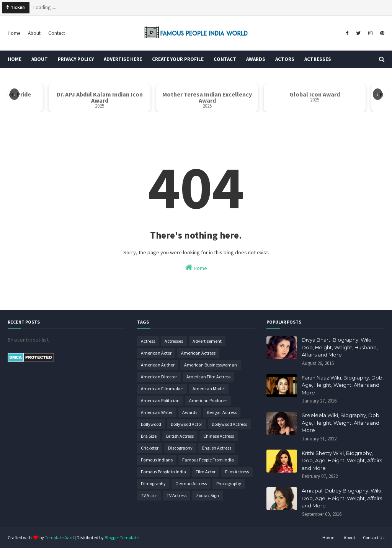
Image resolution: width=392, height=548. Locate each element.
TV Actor (149, 495)
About (34, 33)
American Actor (156, 353)
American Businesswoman (211, 365)
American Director (159, 377)
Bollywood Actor (186, 424)
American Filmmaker (162, 389)
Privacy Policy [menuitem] (76, 59)
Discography (180, 448)
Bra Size (149, 436)
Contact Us (374, 537)
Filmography (153, 483)
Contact (57, 33)
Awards (190, 412)
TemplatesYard (59, 537)
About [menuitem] (40, 59)
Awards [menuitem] (256, 59)
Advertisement (207, 341)
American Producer (208, 400)
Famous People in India (163, 472)
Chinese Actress (219, 436)
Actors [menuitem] (285, 59)
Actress (148, 341)
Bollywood (151, 424)
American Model (209, 389)
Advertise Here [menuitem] (123, 59)
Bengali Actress (222, 412)
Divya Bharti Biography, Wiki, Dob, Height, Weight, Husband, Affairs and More (340, 347)
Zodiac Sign (207, 495)
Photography (229, 483)
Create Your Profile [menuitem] (178, 59)
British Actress (180, 436)
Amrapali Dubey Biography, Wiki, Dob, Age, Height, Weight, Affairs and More (342, 498)
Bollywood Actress (229, 424)
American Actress (198, 353)
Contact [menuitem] (225, 59)
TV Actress (176, 495)
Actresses (174, 341)
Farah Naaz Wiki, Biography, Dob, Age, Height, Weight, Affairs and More (343, 385)
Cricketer (150, 448)
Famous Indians (157, 460)
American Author (158, 365)
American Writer (157, 412)
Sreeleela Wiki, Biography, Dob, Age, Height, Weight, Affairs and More (341, 423)
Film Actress (237, 472)
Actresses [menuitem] (318, 59)
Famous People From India (208, 460)
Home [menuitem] (15, 59)
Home (14, 33)
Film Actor (206, 472)
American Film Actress (208, 377)
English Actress (217, 448)
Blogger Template (122, 537)
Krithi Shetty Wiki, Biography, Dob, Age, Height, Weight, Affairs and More (342, 460)
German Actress (191, 483)
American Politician (160, 400)
